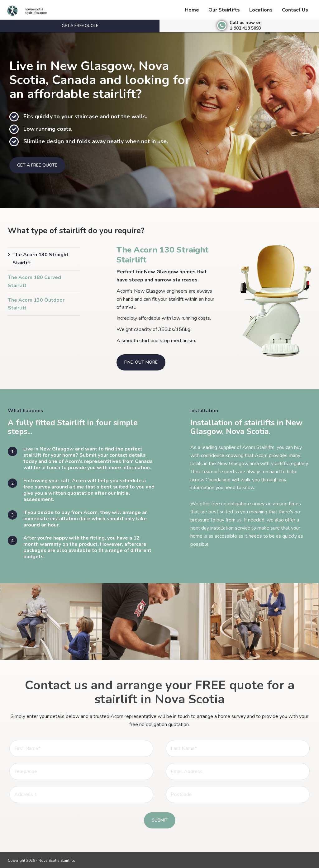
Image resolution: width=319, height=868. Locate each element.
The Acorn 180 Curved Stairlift (34, 281)
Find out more (141, 362)
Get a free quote (80, 26)
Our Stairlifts (224, 10)
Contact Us (295, 10)
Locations (261, 10)
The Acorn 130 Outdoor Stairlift (36, 304)
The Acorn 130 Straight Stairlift (40, 259)
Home (192, 10)
